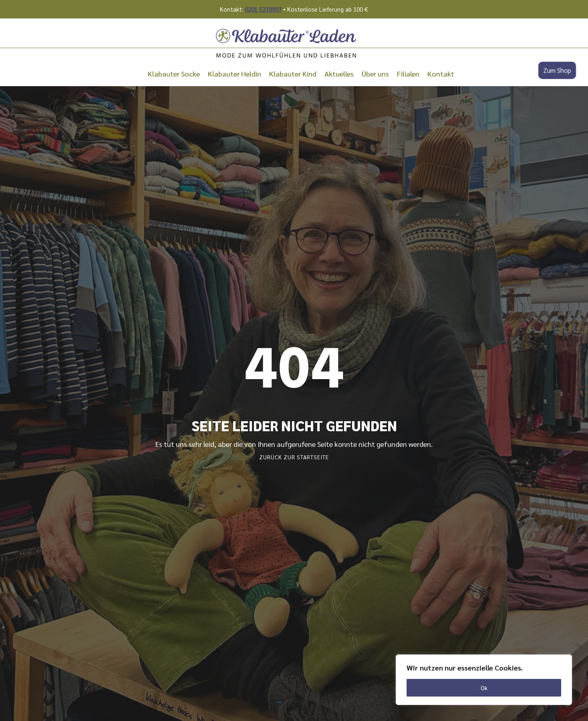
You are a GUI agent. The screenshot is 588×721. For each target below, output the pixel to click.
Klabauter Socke (174, 74)
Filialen (408, 74)
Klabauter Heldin (235, 74)
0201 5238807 (263, 9)
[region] (484, 680)
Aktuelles (339, 74)
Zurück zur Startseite (294, 457)
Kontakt (441, 74)
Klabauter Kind (293, 74)
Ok (484, 688)
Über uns (375, 74)
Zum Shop (557, 70)
